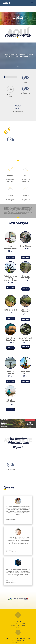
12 (25, 23)
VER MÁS (10, 257)
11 (24, 23)
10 (22, 23)
